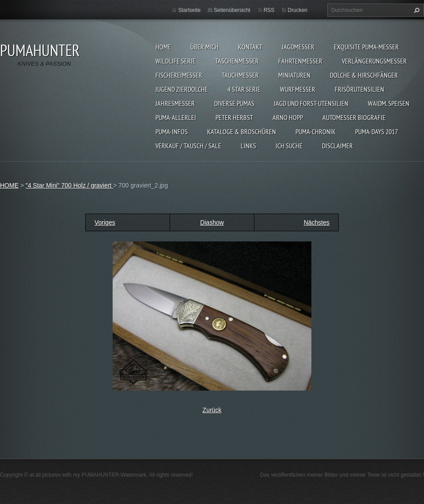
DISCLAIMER (337, 146)
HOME (163, 47)
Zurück (212, 410)
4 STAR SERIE (244, 89)
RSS (269, 10)
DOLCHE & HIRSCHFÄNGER (364, 75)
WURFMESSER (298, 89)
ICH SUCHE (289, 146)
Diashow (212, 222)
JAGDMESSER (298, 47)
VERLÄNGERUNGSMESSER (374, 61)
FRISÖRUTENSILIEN (360, 89)
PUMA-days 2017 (377, 132)
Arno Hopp (288, 117)
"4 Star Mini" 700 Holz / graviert (69, 185)
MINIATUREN (294, 75)
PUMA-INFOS (172, 132)
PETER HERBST (234, 117)
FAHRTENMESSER (300, 61)
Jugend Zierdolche (182, 89)
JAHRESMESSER (175, 103)
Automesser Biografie (354, 117)
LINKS (248, 146)
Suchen (416, 10)
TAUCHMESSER (240, 75)
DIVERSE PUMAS (234, 103)
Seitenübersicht (232, 10)
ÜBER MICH (204, 47)
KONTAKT (250, 47)
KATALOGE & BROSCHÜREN (242, 132)
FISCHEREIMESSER (179, 75)
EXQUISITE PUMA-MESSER (366, 47)
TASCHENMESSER (237, 61)
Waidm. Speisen (389, 103)
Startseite (189, 10)
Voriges (105, 222)
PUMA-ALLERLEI (176, 117)
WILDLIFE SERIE (176, 61)
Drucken (297, 10)
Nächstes (317, 222)
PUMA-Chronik (316, 132)
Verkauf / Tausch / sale (188, 146)
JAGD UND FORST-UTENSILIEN (311, 103)
